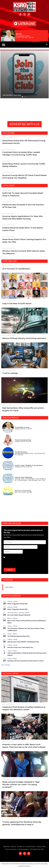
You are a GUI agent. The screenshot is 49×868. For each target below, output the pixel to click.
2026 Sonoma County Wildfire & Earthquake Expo (23, 642)
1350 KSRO (9, 587)
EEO (42, 849)
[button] (4, 45)
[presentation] (18, 563)
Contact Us (21, 847)
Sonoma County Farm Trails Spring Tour (20, 647)
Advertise (7, 847)
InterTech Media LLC (24, 866)
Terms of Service (11, 849)
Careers (13, 847)
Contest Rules (30, 847)
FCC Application (23, 849)
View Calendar (6, 665)
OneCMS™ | (37, 864)
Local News (9, 186)
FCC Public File (35, 849)
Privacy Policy (41, 847)
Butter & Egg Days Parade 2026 (17, 604)
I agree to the (15, 557)
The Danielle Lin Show (23, 36)
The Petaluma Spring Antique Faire (19, 636)
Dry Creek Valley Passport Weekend (19, 615)
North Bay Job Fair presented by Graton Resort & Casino (26, 661)
